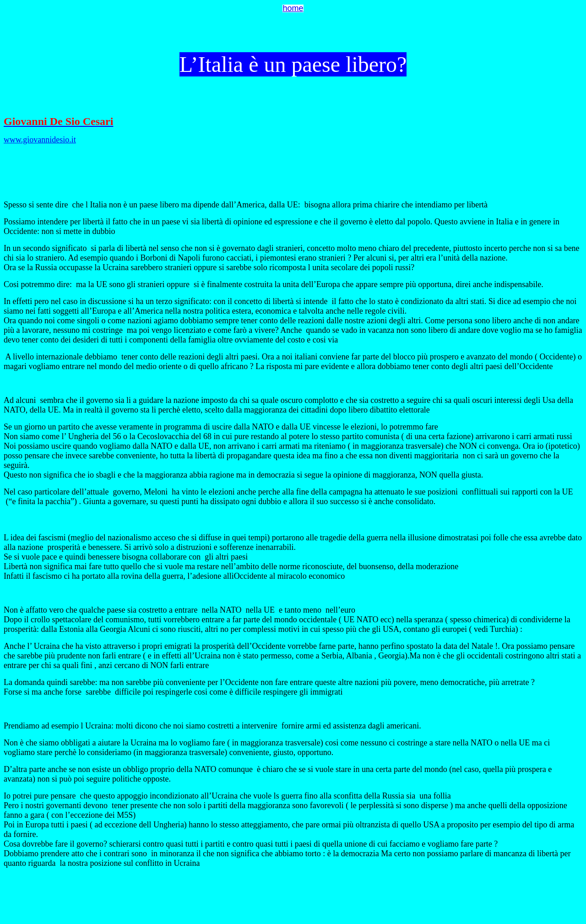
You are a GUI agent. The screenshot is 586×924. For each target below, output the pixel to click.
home (293, 8)
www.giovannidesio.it (40, 140)
